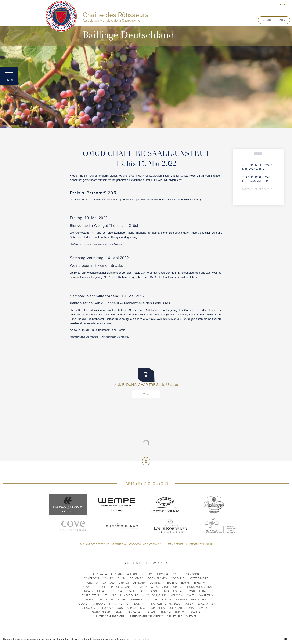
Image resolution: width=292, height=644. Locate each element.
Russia (189, 604)
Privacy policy (141, 639)
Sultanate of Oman (182, 608)
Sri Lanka (158, 608)
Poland (82, 604)
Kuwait (190, 591)
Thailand (150, 612)
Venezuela (175, 617)
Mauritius (206, 595)
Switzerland (101, 612)
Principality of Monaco (164, 604)
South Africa (127, 608)
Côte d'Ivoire (199, 578)
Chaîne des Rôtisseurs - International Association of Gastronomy (122, 544)
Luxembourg (129, 595)
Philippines (199, 600)
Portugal (98, 604)
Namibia (122, 600)
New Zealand (163, 600)
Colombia (136, 578)
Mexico (91, 600)
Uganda (195, 612)
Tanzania (134, 612)
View (146, 394)
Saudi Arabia (207, 604)
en (286, 5)
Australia (100, 574)
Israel (130, 591)
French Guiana (120, 587)
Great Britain (160, 587)
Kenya (165, 591)
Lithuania (110, 595)
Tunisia (166, 612)
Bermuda (162, 574)
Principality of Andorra (126, 604)
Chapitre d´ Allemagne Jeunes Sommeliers (258, 179)
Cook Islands (157, 578)
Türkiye (180, 612)
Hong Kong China (199, 587)
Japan (153, 591)
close (286, 639)
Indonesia (115, 591)
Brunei (177, 574)
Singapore (89, 608)
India (101, 591)
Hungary (87, 591)
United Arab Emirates (110, 617)
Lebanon (205, 591)
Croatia (93, 583)
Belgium (146, 574)
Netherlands (141, 600)
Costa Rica (179, 578)
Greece (178, 587)
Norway (182, 600)
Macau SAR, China (154, 595)
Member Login (274, 20)
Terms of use (176, 544)
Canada (108, 578)
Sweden (205, 608)
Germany (141, 587)
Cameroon (91, 578)
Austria (116, 574)
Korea (177, 591)
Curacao (108, 583)
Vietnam (192, 617)
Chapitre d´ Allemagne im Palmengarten (258, 167)
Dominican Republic (163, 583)
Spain (144, 608)
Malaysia (177, 595)
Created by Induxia (201, 544)
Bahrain (131, 574)
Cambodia (193, 574)
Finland (86, 587)
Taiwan (119, 612)
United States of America (146, 617)
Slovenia (107, 608)
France (101, 587)
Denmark (139, 583)
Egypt (185, 583)
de (279, 5)
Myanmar (107, 600)
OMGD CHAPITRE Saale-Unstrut (257, 191)
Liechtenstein (89, 595)
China (122, 578)
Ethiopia (199, 583)
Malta (191, 595)
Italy (142, 591)
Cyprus (124, 583)
